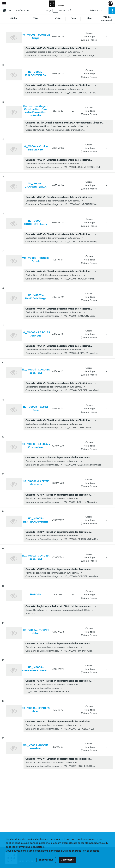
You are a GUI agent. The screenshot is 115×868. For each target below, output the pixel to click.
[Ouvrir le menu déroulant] (4, 4)
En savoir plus (46, 860)
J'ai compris (67, 860)
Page (49, 11)
